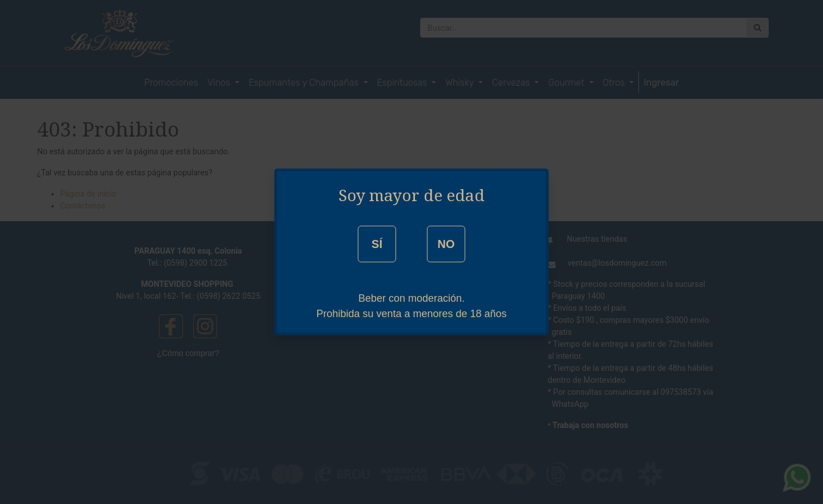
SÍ (377, 244)
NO (446, 244)
